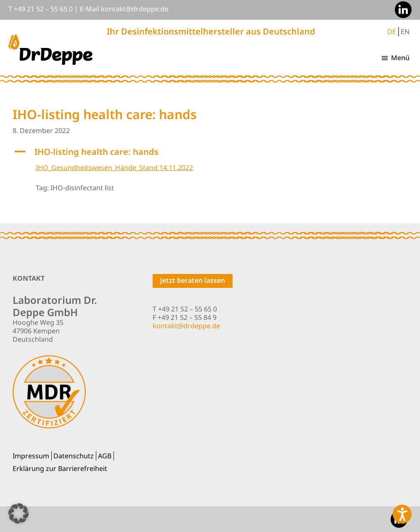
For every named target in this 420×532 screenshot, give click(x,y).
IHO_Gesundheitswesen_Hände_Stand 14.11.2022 (114, 168)
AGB (105, 456)
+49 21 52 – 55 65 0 (43, 9)
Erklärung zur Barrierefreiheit (60, 468)
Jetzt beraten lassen (193, 280)
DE (392, 32)
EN (405, 32)
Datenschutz (74, 456)
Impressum (31, 456)
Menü (400, 58)
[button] (210, 152)
